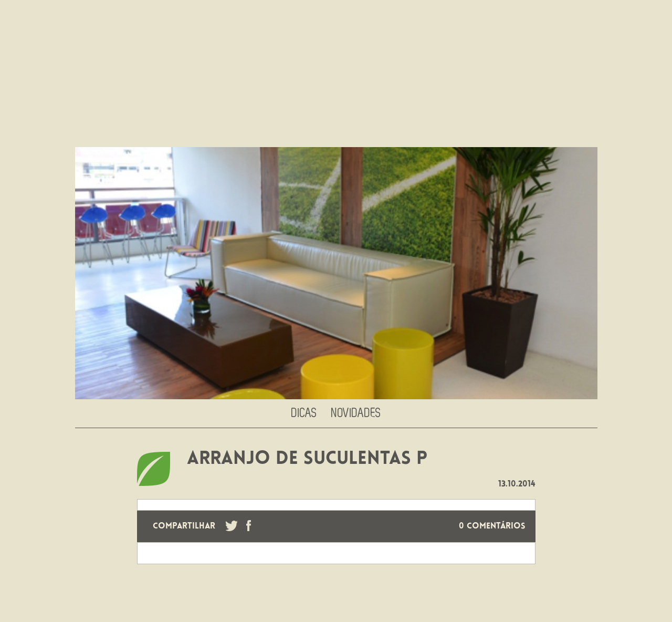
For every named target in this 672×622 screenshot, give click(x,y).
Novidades (356, 413)
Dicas (304, 413)
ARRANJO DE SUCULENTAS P (307, 459)
